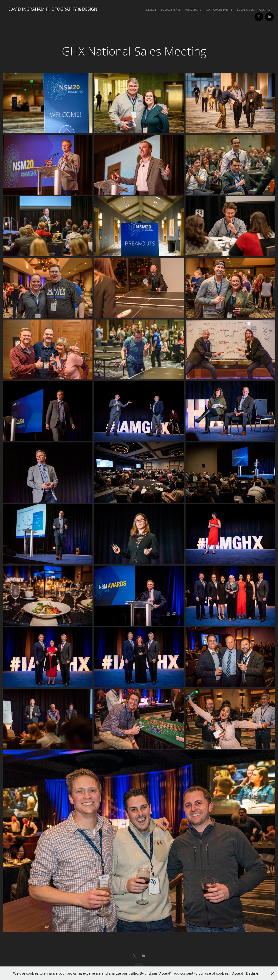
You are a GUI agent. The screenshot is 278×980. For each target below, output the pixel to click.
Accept (238, 973)
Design (151, 10)
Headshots (193, 10)
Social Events (171, 10)
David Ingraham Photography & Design (53, 9)
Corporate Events (219, 10)
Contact (266, 10)
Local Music (246, 10)
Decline (252, 973)
